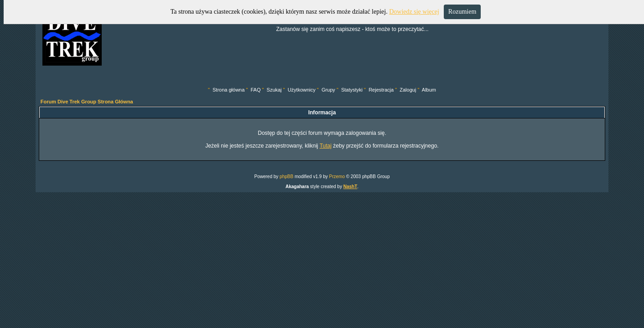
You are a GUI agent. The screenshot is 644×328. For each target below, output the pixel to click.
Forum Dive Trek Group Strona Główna (87, 102)
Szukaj (274, 90)
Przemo (337, 177)
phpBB (286, 177)
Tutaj (326, 146)
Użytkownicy (302, 90)
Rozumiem (462, 12)
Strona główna (229, 90)
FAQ (255, 90)
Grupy (328, 90)
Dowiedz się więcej (414, 12)
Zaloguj (408, 90)
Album (429, 90)
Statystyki (352, 90)
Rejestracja (381, 90)
